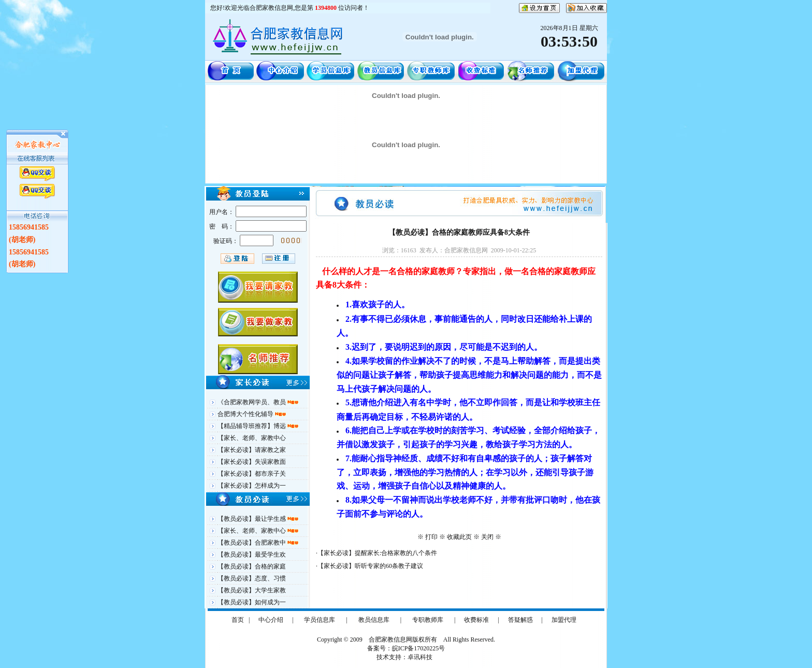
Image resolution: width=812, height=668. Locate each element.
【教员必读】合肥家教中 (252, 543)
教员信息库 (374, 620)
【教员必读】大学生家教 (252, 590)
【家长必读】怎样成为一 (252, 486)
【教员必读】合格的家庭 (252, 566)
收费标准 (476, 620)
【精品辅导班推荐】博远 (252, 426)
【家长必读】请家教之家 (252, 450)
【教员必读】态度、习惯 (252, 578)
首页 (238, 620)
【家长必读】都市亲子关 (252, 474)
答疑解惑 (520, 620)
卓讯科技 (420, 657)
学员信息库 (320, 620)
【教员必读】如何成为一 (252, 602)
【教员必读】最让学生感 (252, 519)
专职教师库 (428, 620)
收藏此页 (459, 537)
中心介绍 (271, 620)
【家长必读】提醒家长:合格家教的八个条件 (377, 553)
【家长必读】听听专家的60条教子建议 (370, 566)
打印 (431, 537)
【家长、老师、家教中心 (252, 438)
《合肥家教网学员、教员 (252, 402)
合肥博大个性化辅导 (246, 414)
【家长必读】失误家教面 (252, 462)
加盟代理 (564, 620)
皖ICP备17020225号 (419, 648)
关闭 (487, 537)
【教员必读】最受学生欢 (252, 555)
